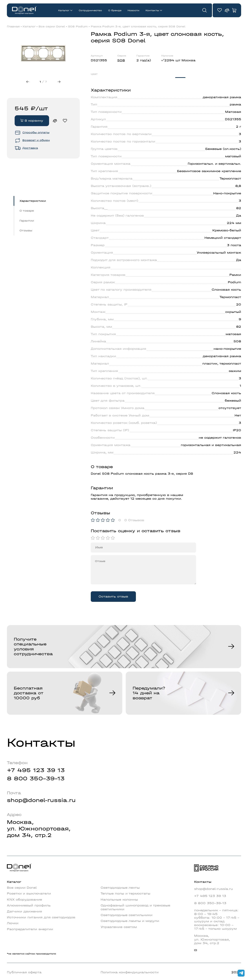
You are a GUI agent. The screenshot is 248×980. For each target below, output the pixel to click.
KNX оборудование (24, 900)
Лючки (13, 923)
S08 (121, 60)
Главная (13, 27)
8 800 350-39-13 (36, 779)
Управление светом (119, 927)
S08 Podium (78, 27)
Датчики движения (24, 911)
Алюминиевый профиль (29, 905)
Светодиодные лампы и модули (130, 921)
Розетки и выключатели (29, 894)
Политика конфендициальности (130, 972)
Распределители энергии (30, 929)
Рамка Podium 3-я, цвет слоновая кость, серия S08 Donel (138, 27)
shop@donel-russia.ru (41, 800)
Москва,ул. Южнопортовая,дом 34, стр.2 (39, 829)
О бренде (115, 10)
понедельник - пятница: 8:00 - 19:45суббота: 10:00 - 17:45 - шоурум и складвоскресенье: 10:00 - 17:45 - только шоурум (217, 919)
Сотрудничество (90, 10)
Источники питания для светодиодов (41, 917)
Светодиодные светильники (126, 915)
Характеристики (33, 201)
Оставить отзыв (113, 596)
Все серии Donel (52, 27)
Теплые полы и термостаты (125, 894)
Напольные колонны (119, 900)
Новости (133, 10)
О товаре (27, 211)
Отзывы (26, 230)
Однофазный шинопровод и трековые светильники (135, 907)
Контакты (152, 10)
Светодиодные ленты (120, 888)
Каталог (64, 10)
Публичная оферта (24, 972)
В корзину (32, 121)
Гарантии (27, 221)
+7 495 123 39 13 (36, 770)
